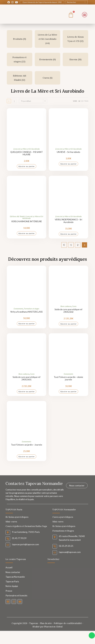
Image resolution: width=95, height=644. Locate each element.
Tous (86, 101)
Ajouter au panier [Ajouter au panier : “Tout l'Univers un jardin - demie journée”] (69, 391)
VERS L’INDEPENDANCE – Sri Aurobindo (69, 221)
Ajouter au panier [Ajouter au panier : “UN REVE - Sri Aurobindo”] (69, 164)
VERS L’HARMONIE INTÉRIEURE (27, 221)
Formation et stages (32, 309)
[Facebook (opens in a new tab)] (9, 2)
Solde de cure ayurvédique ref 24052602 (69, 311)
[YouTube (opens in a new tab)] (17, 2)
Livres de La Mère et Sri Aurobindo (27, 149)
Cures (74, 306)
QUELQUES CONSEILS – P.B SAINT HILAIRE (27, 153)
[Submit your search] (85, 2)
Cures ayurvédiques (63, 517)
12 (79, 101)
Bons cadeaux (66, 306)
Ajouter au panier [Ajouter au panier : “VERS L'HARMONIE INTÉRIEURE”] (27, 233)
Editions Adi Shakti (17, 216)
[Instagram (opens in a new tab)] (12, 2)
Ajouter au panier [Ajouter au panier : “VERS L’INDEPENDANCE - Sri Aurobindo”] (69, 234)
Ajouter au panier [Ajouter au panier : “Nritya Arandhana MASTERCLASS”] (27, 324)
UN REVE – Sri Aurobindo (68, 152)
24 (82, 101)
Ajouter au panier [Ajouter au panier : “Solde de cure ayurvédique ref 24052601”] (27, 391)
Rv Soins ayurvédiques (64, 526)
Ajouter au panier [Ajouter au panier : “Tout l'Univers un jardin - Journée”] (27, 456)
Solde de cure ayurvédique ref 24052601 (27, 378)
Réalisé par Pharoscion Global (48, 627)
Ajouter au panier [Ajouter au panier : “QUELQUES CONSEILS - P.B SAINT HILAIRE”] (27, 166)
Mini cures (58, 522)
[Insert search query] (77, 2)
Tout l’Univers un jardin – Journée (26, 445)
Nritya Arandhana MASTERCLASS (27, 312)
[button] (85, 15)
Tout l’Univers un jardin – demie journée (68, 378)
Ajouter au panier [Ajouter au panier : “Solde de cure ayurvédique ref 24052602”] (69, 324)
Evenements (18, 309)
